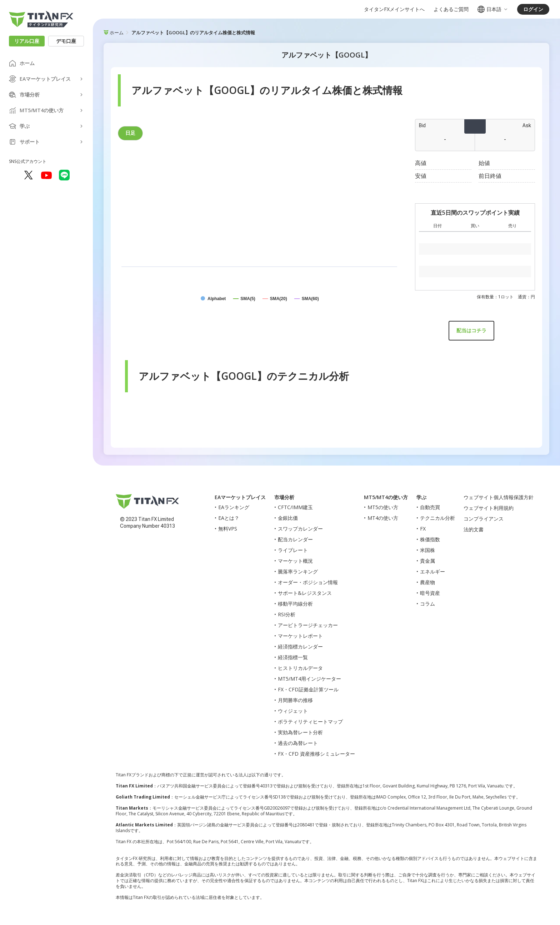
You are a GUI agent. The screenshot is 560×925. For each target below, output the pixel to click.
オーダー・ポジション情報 (308, 582)
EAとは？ (229, 518)
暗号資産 (430, 593)
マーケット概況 (295, 561)
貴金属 (427, 561)
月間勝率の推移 (295, 700)
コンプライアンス (484, 519)
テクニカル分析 (437, 518)
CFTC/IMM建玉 (295, 507)
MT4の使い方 (383, 518)
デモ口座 (66, 41)
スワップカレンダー (300, 529)
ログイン (533, 9)
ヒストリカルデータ (300, 668)
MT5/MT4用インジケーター (309, 679)
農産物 (427, 582)
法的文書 (474, 529)
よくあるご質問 (451, 9)
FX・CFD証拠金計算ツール (308, 689)
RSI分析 (287, 614)
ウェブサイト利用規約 (489, 508)
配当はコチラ (471, 330)
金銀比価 (288, 518)
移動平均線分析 (295, 604)
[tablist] (259, 133)
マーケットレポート (300, 636)
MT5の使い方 (383, 507)
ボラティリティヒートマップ (310, 722)
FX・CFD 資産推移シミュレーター (316, 754)
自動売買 (430, 507)
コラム (427, 604)
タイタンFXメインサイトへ (394, 9)
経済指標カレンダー (300, 646)
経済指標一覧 (293, 657)
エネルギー (432, 571)
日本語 (493, 9)
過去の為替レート (298, 743)
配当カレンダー (295, 539)
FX (423, 529)
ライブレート (293, 550)
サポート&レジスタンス (305, 593)
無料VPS (228, 529)
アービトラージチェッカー (308, 625)
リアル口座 (27, 41)
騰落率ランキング (298, 571)
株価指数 (430, 539)
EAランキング (234, 507)
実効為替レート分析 (300, 732)
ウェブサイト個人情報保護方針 (499, 497)
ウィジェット (293, 711)
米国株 (427, 550)
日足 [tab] (130, 133)
